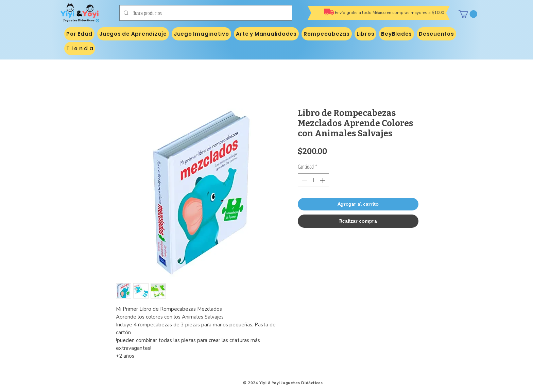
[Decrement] (304, 180)
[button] (468, 14)
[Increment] (323, 180)
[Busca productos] (205, 13)
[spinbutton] (313, 180)
